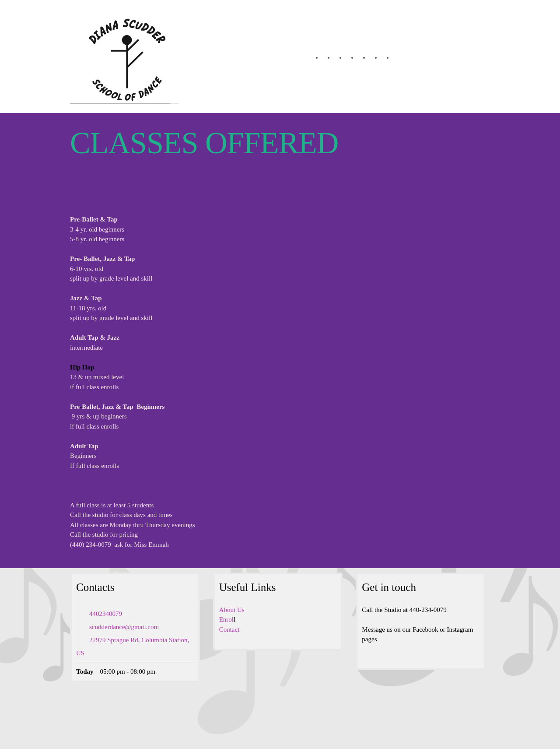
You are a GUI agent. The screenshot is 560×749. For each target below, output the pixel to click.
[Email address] (122, 627)
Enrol (226, 619)
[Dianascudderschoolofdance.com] (124, 56)
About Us (232, 610)
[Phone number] (103, 614)
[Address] (135, 647)
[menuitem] (312, 58)
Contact (229, 629)
